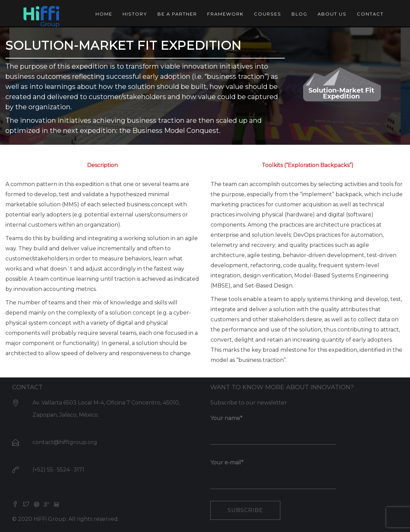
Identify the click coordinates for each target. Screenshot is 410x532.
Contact (370, 14)
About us (332, 14)
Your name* (273, 427)
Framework (225, 14)
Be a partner (177, 14)
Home (104, 14)
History (135, 14)
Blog (299, 14)
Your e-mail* (273, 471)
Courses (268, 14)
